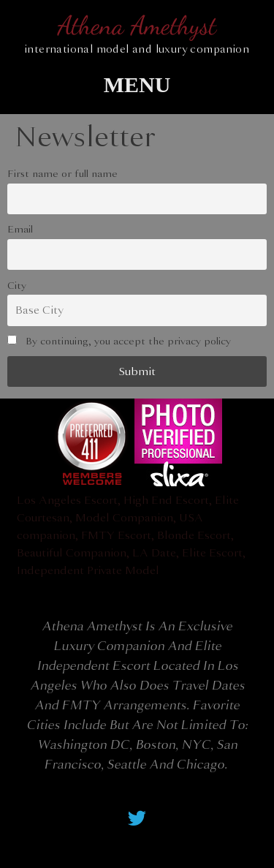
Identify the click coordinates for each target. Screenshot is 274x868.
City (17, 286)
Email (20, 229)
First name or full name (62, 174)
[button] (137, 84)
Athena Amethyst (137, 25)
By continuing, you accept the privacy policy (119, 341)
